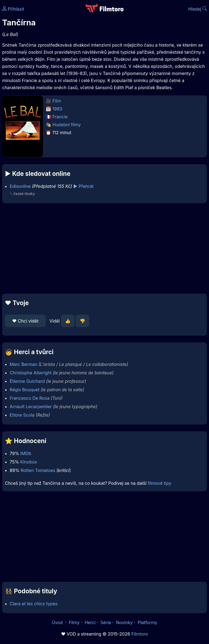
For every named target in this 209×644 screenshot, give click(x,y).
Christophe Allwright (31, 373)
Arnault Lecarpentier (31, 407)
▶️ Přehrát (84, 186)
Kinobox (29, 462)
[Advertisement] (104, 248)
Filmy (74, 622)
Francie (60, 117)
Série (106, 622)
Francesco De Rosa (30, 398)
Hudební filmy (67, 125)
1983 (57, 109)
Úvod (58, 622)
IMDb (26, 453)
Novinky (124, 622)
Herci (90, 622)
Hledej (197, 9)
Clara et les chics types (34, 604)
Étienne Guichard (27, 381)
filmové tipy (159, 483)
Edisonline (20, 186)
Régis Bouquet (25, 390)
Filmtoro (140, 634)
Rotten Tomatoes (38, 470)
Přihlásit (13, 9)
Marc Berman (24, 364)
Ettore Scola (22, 415)
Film (57, 101)
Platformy (147, 622)
